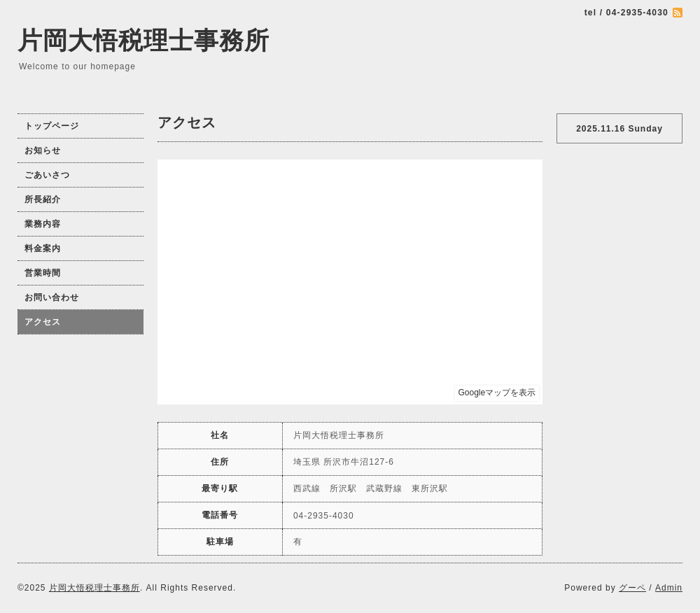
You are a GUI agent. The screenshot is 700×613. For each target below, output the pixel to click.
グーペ (632, 588)
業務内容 (43, 224)
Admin (669, 588)
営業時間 (43, 273)
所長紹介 (43, 199)
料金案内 (43, 248)
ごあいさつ (47, 175)
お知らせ (43, 150)
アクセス (43, 322)
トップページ (52, 126)
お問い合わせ (52, 297)
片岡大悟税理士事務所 (143, 40)
